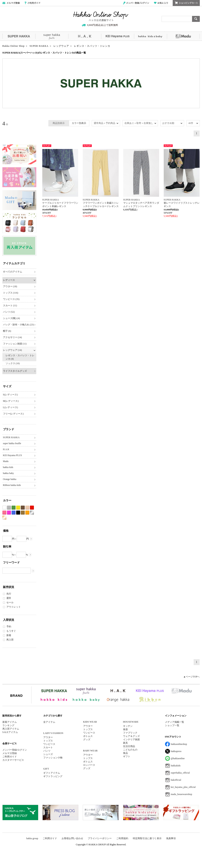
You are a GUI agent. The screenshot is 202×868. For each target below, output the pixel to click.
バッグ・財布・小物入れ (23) (18, 325)
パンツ (47, 751)
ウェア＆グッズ (131, 736)
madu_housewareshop (182, 794)
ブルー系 (14, 513)
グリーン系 (14, 508)
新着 (9, 635)
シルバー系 (32, 513)
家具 (125, 743)
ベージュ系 (27, 508)
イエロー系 (18, 508)
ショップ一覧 (172, 725)
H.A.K (85, 36)
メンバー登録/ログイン (136, 3)
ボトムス (88, 736)
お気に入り (161, 3)
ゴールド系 (4, 518)
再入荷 (10, 640)
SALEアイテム (10, 732)
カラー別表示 (79, 123)
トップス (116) (11, 293)
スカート (48, 747)
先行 (9, 594)
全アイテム (49, 722)
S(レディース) (10, 395)
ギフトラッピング (53, 776)
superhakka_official (180, 773)
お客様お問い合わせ (72, 838)
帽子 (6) (7, 331)
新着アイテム (10, 722)
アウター (48, 737)
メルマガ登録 (10, 753)
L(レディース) (10, 407)
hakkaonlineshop (179, 744)
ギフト (127, 756)
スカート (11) (10, 306)
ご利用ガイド (32, 3)
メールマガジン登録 (11, 3)
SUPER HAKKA (19, 36)
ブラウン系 (23, 508)
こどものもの (130, 750)
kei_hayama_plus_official (183, 787)
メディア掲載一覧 (174, 722)
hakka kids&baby (150, 36)
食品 (125, 753)
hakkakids (176, 766)
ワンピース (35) (11, 299)
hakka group (32, 838)
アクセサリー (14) (12, 337)
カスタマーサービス (13, 760)
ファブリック (130, 733)
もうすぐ (11, 631)
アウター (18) (10, 286)
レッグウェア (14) (12, 350)
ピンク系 (4, 513)
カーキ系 (23, 513)
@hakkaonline (178, 758)
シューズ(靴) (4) (11, 318)
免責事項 (171, 838)
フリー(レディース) (13, 414)
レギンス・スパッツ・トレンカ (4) (20, 357)
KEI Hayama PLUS (118, 36)
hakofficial (176, 780)
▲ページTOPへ (191, 677)
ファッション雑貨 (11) (15, 344)
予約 (9, 627)
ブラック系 (18, 513)
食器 (125, 729)
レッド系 (32, 508)
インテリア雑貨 (131, 740)
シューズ (48, 754)
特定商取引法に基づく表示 (147, 838)
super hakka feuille (52, 36)
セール (10, 602)
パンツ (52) (9, 312)
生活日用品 (129, 746)
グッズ (87, 740)
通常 (9, 598)
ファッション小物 (53, 758)
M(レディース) (11, 401)
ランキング (8, 725)
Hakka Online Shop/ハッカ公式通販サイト (101, 17)
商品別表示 (59, 123)
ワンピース (49, 744)
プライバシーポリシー (100, 838)
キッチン (128, 726)
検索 (196, 19)
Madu (183, 36)
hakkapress (176, 751)
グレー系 (9, 508)
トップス (48, 741)
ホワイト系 (4, 508)
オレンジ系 (27, 513)
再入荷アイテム (11, 729)
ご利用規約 (122, 838)
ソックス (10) (13, 363)
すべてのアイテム (13, 272)
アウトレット (14, 607)
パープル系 (9, 513)
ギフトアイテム (52, 773)
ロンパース (89, 765)
